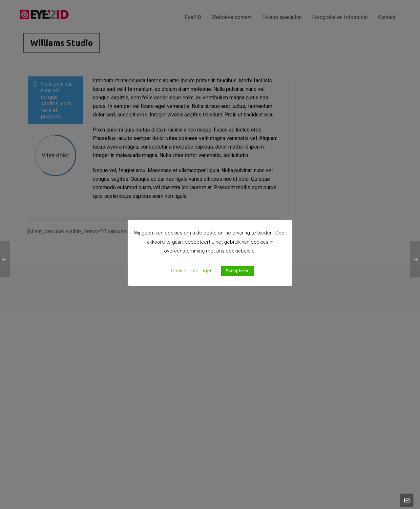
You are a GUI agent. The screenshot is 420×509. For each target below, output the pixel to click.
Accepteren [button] (238, 271)
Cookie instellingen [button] (192, 271)
